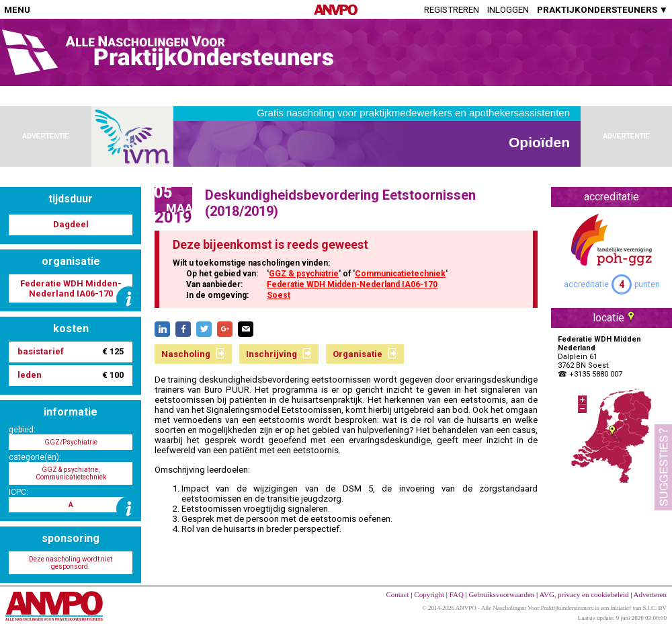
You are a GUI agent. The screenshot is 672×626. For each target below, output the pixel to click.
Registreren (452, 10)
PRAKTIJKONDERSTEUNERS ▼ (602, 10)
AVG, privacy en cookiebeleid (584, 594)
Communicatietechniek (400, 274)
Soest (279, 295)
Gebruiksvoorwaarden (502, 594)
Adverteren (650, 594)
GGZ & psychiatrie (304, 274)
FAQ (457, 594)
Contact (397, 594)
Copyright (429, 594)
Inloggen (508, 10)
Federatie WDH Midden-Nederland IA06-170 (352, 284)
